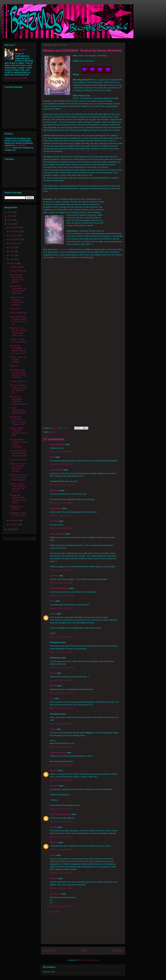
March (13, 263)
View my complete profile (16, 78)
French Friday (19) (18, 271)
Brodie (53, 855)
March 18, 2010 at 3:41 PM (61, 822)
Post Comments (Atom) (89, 960)
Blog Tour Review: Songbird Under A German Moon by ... (18, 320)
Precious (54, 878)
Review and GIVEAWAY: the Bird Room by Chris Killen (18, 290)
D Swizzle (54, 521)
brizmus (22, 50)
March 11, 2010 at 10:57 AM (62, 485)
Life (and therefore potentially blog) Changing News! (18, 453)
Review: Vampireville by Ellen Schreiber (18, 410)
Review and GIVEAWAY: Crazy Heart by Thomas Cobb (18, 420)
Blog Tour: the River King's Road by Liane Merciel (17, 278)
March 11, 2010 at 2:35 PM (61, 503)
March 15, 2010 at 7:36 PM (61, 809)
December (15, 227)
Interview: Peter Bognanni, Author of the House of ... (17, 301)
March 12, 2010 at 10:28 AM (62, 667)
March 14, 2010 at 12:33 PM (62, 708)
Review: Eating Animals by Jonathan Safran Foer (18, 432)
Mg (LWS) (54, 786)
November (15, 231)
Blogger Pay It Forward (16, 508)
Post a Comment (54, 912)
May (12, 255)
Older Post (117, 951)
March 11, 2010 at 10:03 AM (62, 464)
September (15, 239)
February (15, 520)
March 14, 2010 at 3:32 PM (61, 747)
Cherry (53, 729)
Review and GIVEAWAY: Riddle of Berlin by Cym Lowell (18, 349)
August (14, 243)
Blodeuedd (55, 490)
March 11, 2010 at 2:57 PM (61, 516)
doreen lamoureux (58, 752)
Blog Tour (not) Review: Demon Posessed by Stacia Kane (18, 332)
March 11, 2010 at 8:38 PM (61, 583)
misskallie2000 (56, 470)
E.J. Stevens (55, 894)
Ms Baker (54, 576)
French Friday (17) (18, 381)
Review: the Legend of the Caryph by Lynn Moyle (18, 499)
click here (59, 257)
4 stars (53, 432)
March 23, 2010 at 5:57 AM (61, 873)
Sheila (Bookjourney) (59, 588)
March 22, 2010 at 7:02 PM (61, 850)
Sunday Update (17, 267)
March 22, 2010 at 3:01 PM (61, 837)
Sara (52, 698)
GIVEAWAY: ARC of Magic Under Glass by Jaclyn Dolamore (18, 374)
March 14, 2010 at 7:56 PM (61, 765)
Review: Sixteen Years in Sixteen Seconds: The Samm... (18, 487)
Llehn (52, 601)
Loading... (83, 342)
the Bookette (63, 249)
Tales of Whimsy (57, 444)
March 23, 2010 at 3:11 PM (61, 906)
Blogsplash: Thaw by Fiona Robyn (18, 514)
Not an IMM (15, 309)
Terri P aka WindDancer (60, 814)
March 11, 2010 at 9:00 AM (61, 452)
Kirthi (52, 457)
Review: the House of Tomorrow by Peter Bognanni (18, 477)
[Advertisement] (83, 931)
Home (84, 951)
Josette (53, 673)
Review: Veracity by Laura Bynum (18, 341)
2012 (10, 216)
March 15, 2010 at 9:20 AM (61, 780)
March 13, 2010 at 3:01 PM (61, 693)
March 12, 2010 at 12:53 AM (62, 637)
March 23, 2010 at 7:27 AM (61, 888)
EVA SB (53, 686)
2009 (10, 529)
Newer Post (49, 951)
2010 (10, 224)
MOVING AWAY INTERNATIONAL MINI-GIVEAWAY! (18, 443)
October (14, 235)
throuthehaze (56, 508)
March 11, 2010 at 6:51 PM (61, 570)
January (14, 524)
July (12, 247)
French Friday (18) (18, 313)
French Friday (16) (18, 460)
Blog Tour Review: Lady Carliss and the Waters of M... (18, 389)
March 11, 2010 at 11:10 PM (62, 596)
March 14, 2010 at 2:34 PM (61, 724)
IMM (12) (14, 366)
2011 (10, 220)
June (13, 251)
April (13, 259)
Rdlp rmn (54, 842)
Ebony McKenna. (57, 534)
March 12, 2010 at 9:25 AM (61, 652)
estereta (53, 827)
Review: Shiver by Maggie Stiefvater (18, 360)
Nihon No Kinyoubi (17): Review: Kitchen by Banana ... (18, 467)
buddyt (53, 614)
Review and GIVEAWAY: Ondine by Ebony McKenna (18, 400)
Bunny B (54, 770)
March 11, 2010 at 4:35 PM (61, 528)
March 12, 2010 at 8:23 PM (61, 680)
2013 (10, 212)
